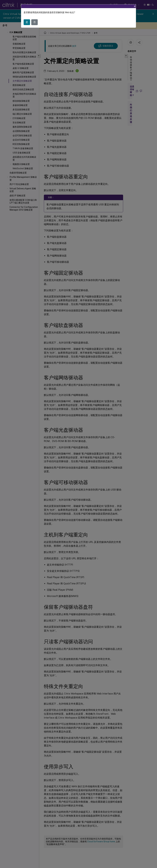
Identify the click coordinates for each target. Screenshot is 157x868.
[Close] (135, 6)
